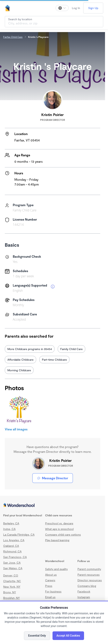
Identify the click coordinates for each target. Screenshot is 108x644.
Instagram (84, 597)
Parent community (89, 569)
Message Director (53, 478)
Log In (76, 8)
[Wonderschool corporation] (53, 505)
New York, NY (12, 587)
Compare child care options (63, 534)
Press (49, 586)
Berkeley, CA (11, 523)
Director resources (90, 580)
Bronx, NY (10, 592)
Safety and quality (56, 569)
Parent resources (89, 575)
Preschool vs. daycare (59, 523)
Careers (50, 580)
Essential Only (37, 636)
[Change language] (62, 8)
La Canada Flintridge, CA (19, 534)
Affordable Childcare (20, 360)
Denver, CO (11, 575)
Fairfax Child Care (13, 37)
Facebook (84, 591)
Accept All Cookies (68, 636)
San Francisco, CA (15, 557)
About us (51, 575)
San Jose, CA (12, 563)
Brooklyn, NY (11, 598)
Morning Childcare (19, 370)
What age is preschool (59, 529)
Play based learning (57, 540)
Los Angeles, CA (14, 540)
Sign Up (93, 8)
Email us (50, 597)
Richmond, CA (12, 551)
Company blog (87, 586)
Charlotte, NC (12, 581)
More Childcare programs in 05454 (30, 349)
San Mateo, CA (13, 568)
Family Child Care (71, 349)
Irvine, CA (9, 529)
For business (53, 591)
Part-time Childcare (54, 360)
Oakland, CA (11, 546)
